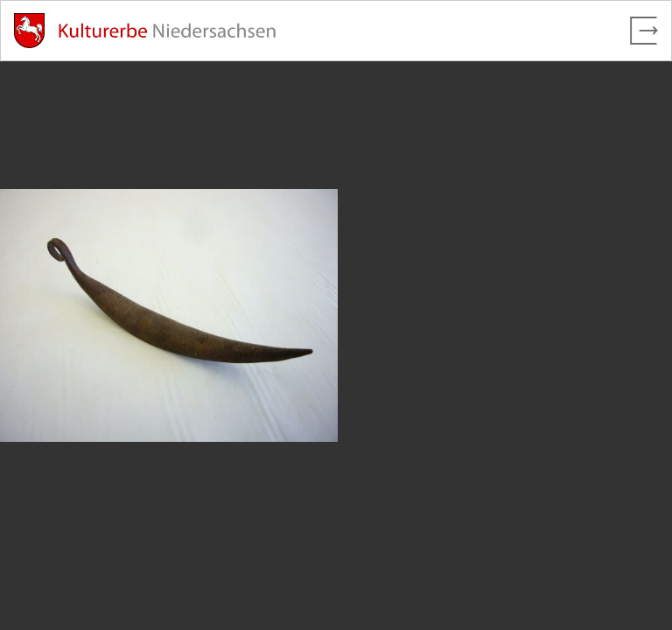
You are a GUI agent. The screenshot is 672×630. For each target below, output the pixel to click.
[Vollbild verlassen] (644, 31)
